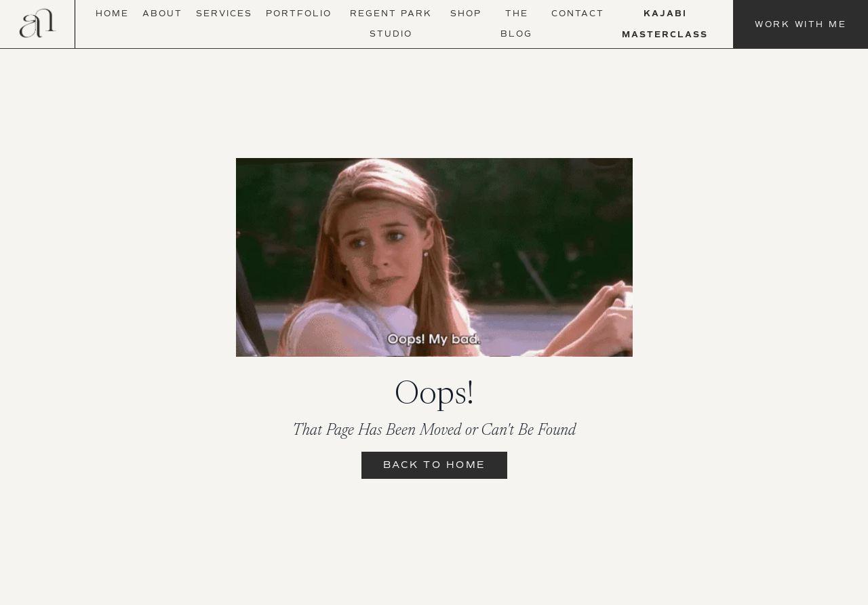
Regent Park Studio (391, 24)
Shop (466, 14)
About (162, 14)
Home (112, 14)
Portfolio (299, 14)
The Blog (516, 24)
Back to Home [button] (434, 465)
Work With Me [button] (801, 24)
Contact (578, 14)
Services (224, 14)
